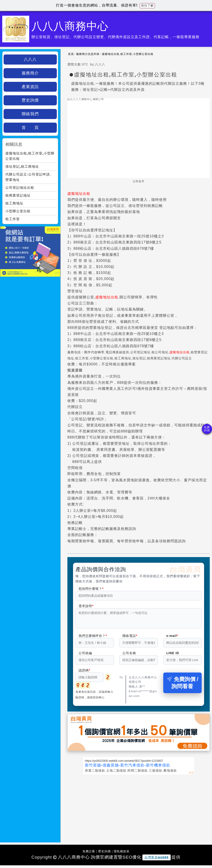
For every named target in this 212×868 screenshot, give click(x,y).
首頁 (71, 54)
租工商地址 (14, 203)
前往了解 (147, 5)
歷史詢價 (30, 100)
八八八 (30, 59)
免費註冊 (89, 854)
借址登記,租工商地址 (22, 166)
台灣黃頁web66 (157, 860)
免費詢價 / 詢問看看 (182, 685)
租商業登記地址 (18, 195)
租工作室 (13, 219)
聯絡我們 (30, 114)
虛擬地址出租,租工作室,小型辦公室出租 (128, 54)
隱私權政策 (122, 854)
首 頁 (30, 128)
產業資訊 (30, 87)
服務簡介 (30, 73)
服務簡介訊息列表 (88, 54)
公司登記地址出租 (20, 188)
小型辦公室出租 (18, 211)
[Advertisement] (139, 811)
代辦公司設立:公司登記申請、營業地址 (29, 177)
